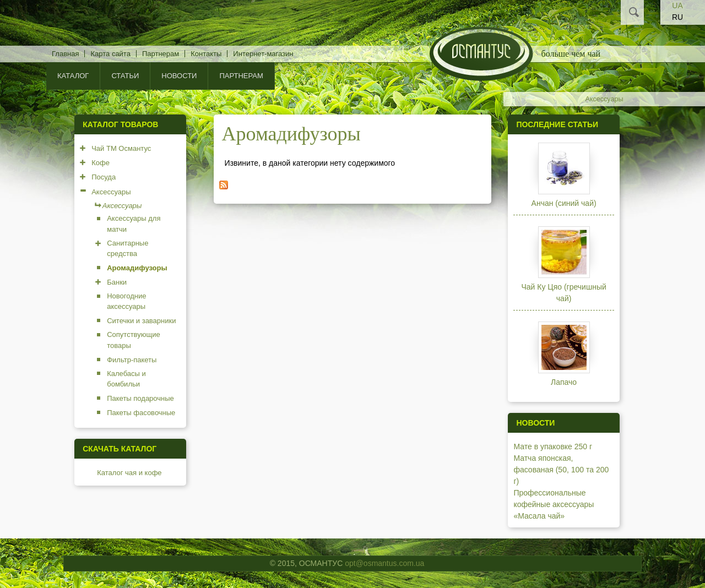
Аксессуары (604, 99)
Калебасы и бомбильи (126, 379)
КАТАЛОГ (73, 76)
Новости (179, 76)
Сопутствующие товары (133, 340)
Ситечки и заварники (141, 321)
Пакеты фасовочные (141, 413)
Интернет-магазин (263, 54)
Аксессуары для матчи (134, 224)
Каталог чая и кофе (129, 473)
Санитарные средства (128, 249)
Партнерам (161, 54)
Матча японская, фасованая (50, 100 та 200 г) (561, 470)
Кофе (101, 163)
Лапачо (564, 382)
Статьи (125, 76)
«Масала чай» (539, 516)
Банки (117, 282)
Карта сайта (110, 54)
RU (677, 17)
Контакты (206, 54)
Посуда (104, 177)
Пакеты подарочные (140, 398)
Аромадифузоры (137, 268)
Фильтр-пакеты (132, 360)
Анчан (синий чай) (564, 203)
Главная (65, 54)
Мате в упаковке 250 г (553, 447)
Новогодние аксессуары (126, 301)
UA (677, 6)
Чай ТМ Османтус (121, 148)
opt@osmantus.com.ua (384, 563)
